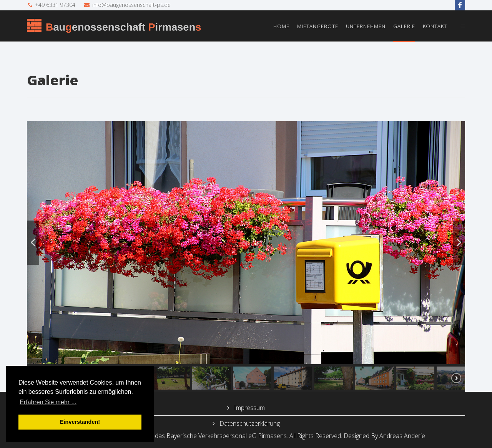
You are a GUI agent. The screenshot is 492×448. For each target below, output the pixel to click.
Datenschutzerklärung (249, 423)
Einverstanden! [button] (80, 422)
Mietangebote (318, 26)
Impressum (249, 408)
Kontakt (435, 26)
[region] (246, 256)
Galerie (404, 26)
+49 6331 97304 (55, 5)
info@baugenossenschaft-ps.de (131, 5)
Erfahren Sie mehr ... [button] (48, 402)
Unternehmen (366, 26)
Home (281, 26)
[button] (33, 243)
